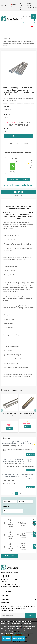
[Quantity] (28, 546)
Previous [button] (2, 410)
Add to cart (10, 556)
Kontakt (30, 6)
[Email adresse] (13, 615)
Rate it (26, 179)
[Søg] (29, 16)
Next (25, 493)
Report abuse (31, 454)
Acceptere (6, 638)
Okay (31, 615)
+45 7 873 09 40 (22, 6)
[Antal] (19, 132)
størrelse (7, 114)
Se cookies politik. (20, 633)
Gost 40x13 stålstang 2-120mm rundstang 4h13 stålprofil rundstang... (27, 415)
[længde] (19, 110)
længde (6, 106)
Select (7, 511)
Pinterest (25, 143)
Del (10, 143)
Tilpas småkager (19, 638)
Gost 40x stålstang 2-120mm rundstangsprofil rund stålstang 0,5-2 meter (10, 416)
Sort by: (6, 506)
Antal (6, 129)
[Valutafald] (4, 6)
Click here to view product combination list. (17, 185)
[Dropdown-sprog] (13, 6)
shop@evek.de (16, 586)
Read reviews (14, 179)
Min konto (30, 4)
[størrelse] (19, 118)
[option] (10, 413)
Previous (12, 493)
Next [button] (35, 410)
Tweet (17, 143)
